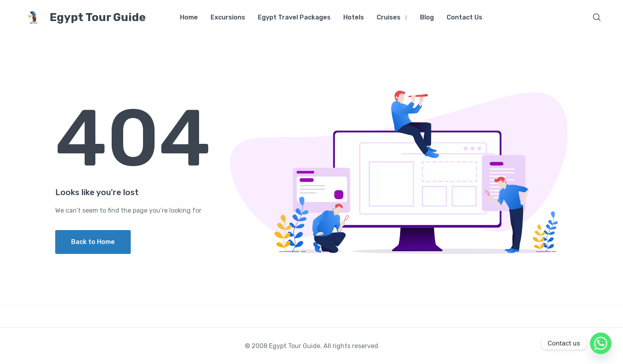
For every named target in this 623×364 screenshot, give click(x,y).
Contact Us (464, 17)
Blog (427, 17)
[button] (597, 18)
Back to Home (93, 242)
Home (189, 17)
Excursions (228, 17)
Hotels (354, 17)
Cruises (389, 17)
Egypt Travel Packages (294, 17)
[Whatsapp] (601, 343)
